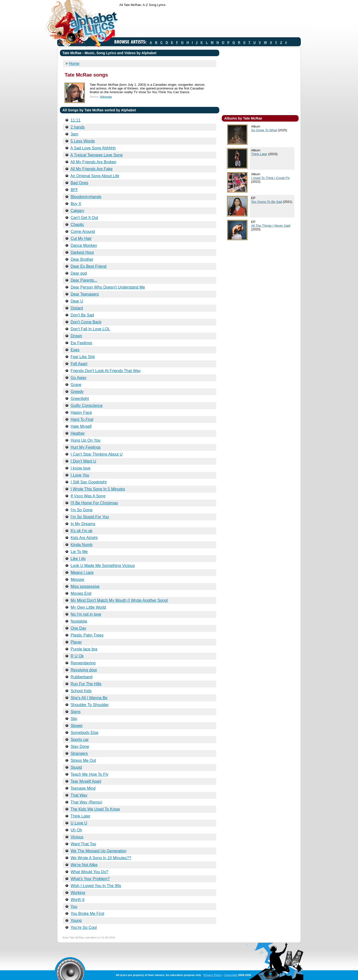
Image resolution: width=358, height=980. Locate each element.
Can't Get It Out (84, 218)
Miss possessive (85, 586)
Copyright (231, 975)
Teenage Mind (83, 788)
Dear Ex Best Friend (89, 266)
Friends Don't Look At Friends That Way (106, 371)
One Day (78, 628)
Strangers (79, 753)
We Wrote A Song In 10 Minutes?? (101, 858)
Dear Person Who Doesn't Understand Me (108, 287)
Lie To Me (79, 552)
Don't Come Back (86, 322)
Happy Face (81, 412)
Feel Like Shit (83, 357)
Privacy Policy (213, 975)
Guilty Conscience (87, 405)
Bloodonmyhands (86, 197)
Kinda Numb (82, 545)
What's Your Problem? (90, 879)
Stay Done (80, 746)
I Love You (80, 475)
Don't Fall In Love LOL (90, 329)
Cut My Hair (81, 238)
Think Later (81, 816)
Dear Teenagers (85, 294)
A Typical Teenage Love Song (96, 155)
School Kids (81, 691)
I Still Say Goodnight (89, 482)
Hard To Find (82, 419)
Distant (77, 308)
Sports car (80, 740)
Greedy (77, 392)
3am (74, 134)
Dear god (79, 273)
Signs (76, 712)
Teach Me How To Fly (90, 774)
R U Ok (77, 656)
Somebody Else (85, 733)
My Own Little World (88, 607)
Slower (77, 726)
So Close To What (264, 130)
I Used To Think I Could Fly (270, 178)
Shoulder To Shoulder (90, 705)
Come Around (83, 232)
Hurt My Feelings (86, 447)
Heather (78, 433)
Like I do (78, 559)
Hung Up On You (86, 440)
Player (76, 642)
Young (76, 920)
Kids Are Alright (84, 538)
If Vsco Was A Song (88, 496)
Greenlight (80, 399)
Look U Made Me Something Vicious (103, 566)
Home (74, 64)
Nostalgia (79, 621)
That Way (79, 795)
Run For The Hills (86, 684)
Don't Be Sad (82, 315)
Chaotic (77, 225)
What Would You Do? (89, 872)
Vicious (77, 837)
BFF (74, 190)
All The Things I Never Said (271, 226)
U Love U (79, 823)
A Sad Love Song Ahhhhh (93, 148)
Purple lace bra (84, 649)
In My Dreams (83, 524)
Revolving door (84, 670)
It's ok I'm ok (82, 531)
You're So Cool (84, 927)
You (74, 907)
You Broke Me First (87, 914)
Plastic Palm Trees (87, 635)
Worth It (78, 900)
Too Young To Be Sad (267, 202)
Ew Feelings (81, 343)
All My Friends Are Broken (93, 162)
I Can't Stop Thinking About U (97, 454)
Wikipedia (106, 97)
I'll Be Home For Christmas (94, 503)
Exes (75, 350)
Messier (78, 579)
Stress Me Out (83, 760)
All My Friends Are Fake (91, 169)
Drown (76, 336)
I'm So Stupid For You (90, 517)
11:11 (76, 120)
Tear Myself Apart (86, 781)
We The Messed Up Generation (98, 851)
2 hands (78, 127)
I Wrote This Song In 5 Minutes (98, 489)
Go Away (79, 378)
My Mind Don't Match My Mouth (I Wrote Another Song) (119, 600)
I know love (81, 468)
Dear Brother (82, 259)
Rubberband (82, 677)
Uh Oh (76, 830)
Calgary (77, 211)
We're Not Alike (84, 865)
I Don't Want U (83, 461)
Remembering (83, 663)
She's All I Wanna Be (89, 698)
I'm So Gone (82, 510)
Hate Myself (81, 426)
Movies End (81, 593)
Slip (74, 719)
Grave (76, 385)
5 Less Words (83, 141)
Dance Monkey (84, 245)
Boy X (76, 204)
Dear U (77, 301)
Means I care (82, 573)
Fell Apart (79, 364)
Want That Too (83, 844)
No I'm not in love (86, 614)
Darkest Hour (82, 252)
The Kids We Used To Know (95, 809)
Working (78, 893)
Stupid (76, 767)
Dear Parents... (84, 280)
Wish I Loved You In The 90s (96, 886)
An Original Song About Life (95, 176)
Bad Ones (79, 183)
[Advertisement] (210, 23)
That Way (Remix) (87, 802)
